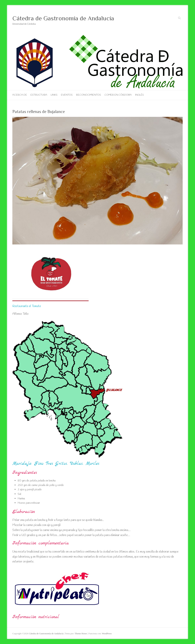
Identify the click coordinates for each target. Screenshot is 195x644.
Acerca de (20, 95)
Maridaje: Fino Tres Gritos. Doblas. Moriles (56, 464)
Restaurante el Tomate (27, 306)
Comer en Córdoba (118, 95)
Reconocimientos (89, 95)
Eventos (67, 95)
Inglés (139, 95)
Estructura (39, 95)
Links (54, 95)
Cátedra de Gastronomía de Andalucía (63, 18)
